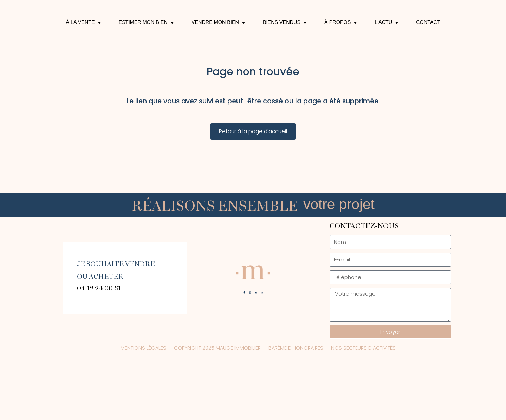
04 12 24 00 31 (99, 342)
